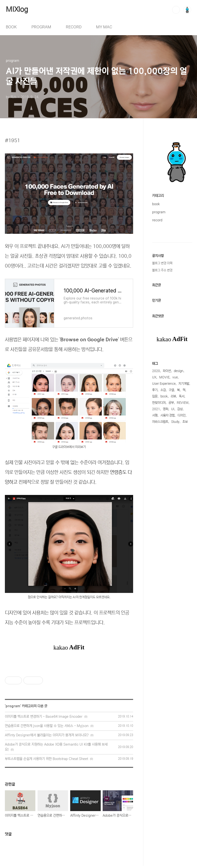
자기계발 (184, 384)
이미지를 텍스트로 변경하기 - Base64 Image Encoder (44, 717)
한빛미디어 (159, 403)
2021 (156, 409)
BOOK (11, 27)
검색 (176, 10)
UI (173, 409)
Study (175, 422)
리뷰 (173, 396)
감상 (180, 409)
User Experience (164, 384)
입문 (155, 396)
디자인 (182, 415)
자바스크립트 (160, 422)
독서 (182, 396)
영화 (166, 409)
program (13, 706)
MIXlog (17, 10)
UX (154, 377)
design (179, 371)
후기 (155, 390)
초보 (185, 422)
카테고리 (158, 196)
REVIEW (183, 403)
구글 (171, 390)
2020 (156, 371)
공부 (171, 403)
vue (175, 377)
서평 (155, 415)
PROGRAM (41, 27)
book (156, 204)
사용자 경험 (167, 415)
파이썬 (167, 371)
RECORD (74, 27)
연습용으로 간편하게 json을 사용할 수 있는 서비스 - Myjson (47, 726)
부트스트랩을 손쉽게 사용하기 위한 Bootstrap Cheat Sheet (46, 759)
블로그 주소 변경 (162, 270)
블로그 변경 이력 (162, 263)
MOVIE (164, 377)
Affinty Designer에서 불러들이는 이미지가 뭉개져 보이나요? (47, 735)
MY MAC (104, 27)
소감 (163, 390)
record (157, 220)
